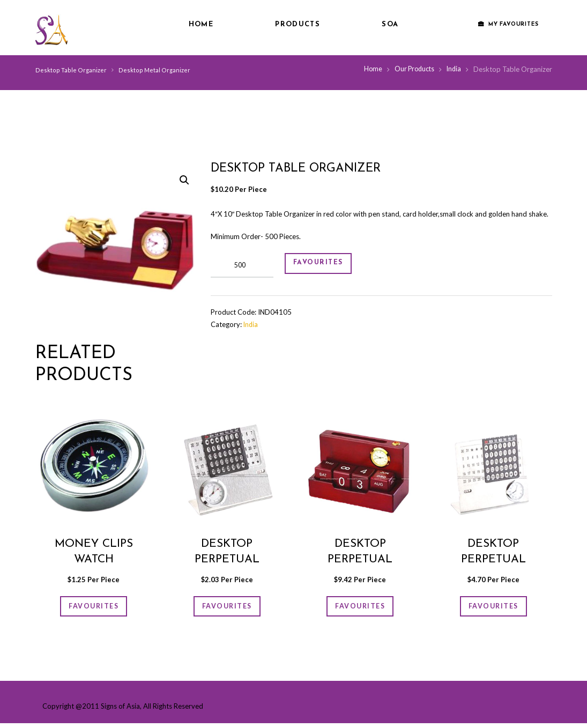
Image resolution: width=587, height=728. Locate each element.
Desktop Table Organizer (70, 70)
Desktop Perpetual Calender (227, 559)
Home (201, 24)
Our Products (412, 69)
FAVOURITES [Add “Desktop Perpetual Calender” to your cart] (227, 608)
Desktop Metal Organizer (151, 70)
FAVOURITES (326, 266)
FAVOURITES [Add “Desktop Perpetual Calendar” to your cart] (360, 608)
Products (297, 24)
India (453, 69)
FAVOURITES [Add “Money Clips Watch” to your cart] (94, 608)
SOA (390, 24)
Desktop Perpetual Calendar (360, 559)
